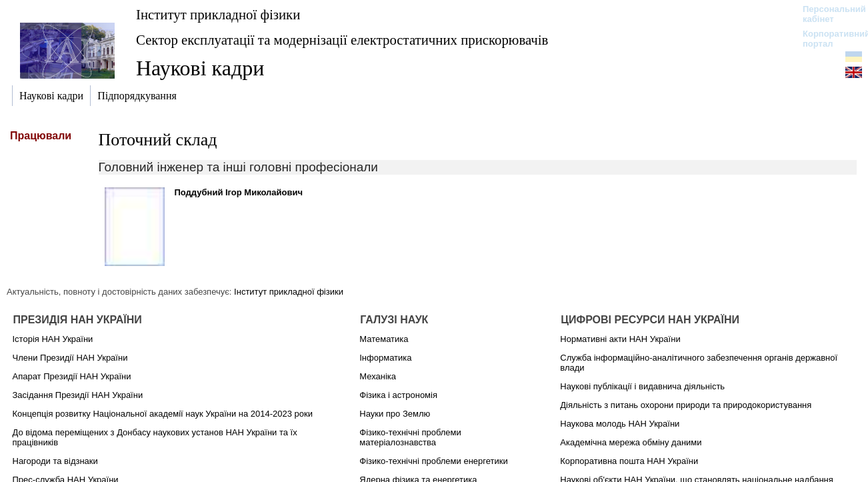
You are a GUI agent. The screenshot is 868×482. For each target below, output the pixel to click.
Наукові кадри (200, 68)
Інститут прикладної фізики (218, 14)
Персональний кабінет (828, 14)
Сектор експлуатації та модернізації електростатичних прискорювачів (342, 40)
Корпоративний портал (828, 39)
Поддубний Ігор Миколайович (239, 192)
